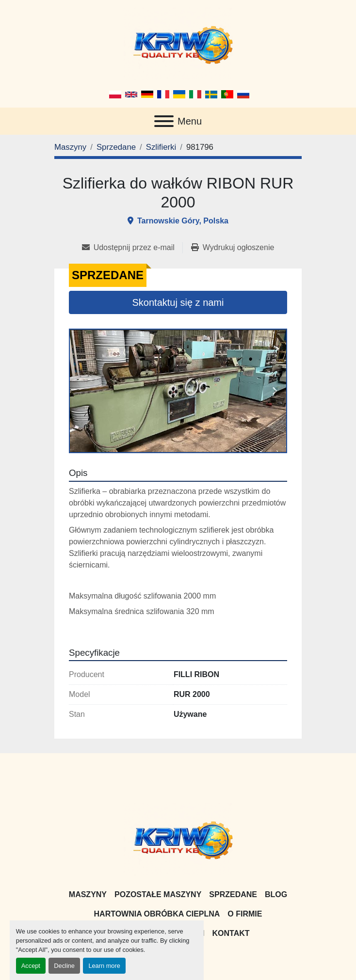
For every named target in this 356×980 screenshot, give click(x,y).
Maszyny (88, 894)
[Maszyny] (70, 147)
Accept (31, 966)
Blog (276, 894)
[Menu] (164, 121)
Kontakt (231, 933)
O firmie (245, 914)
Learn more (104, 966)
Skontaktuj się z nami (178, 302)
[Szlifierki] (161, 147)
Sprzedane (233, 894)
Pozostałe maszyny (158, 894)
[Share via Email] (132, 248)
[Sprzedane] (116, 147)
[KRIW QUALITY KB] (178, 839)
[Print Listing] (233, 248)
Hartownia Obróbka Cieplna (157, 914)
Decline (64, 966)
